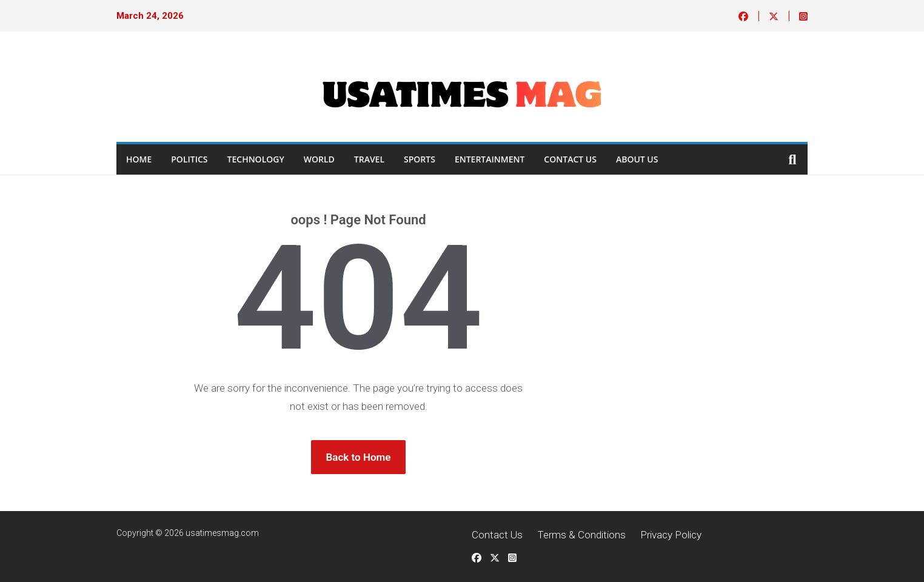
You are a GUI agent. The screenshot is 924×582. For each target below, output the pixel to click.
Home (139, 159)
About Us (637, 159)
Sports (420, 159)
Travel (369, 159)
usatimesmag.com (222, 533)
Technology (256, 159)
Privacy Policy (671, 535)
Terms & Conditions (581, 535)
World (319, 159)
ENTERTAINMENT (490, 159)
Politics (189, 159)
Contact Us (570, 159)
